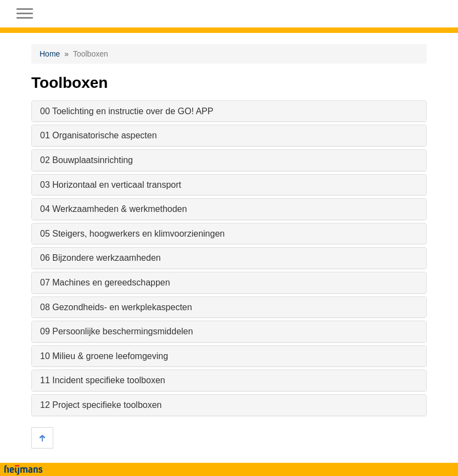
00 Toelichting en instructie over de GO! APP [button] (127, 111)
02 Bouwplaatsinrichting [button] (86, 160)
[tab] (229, 111)
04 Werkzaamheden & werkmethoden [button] (113, 209)
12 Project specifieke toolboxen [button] (101, 405)
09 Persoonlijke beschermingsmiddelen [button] (116, 331)
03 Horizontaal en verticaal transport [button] (111, 185)
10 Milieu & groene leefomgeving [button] (104, 356)
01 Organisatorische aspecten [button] (99, 135)
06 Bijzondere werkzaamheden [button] (100, 258)
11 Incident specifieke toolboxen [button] (103, 380)
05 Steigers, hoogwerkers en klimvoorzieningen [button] (132, 234)
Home (50, 54)
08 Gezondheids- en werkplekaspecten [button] (116, 307)
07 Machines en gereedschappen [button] (105, 282)
